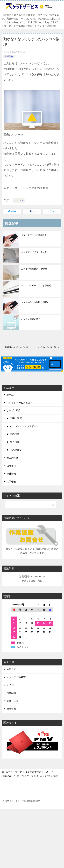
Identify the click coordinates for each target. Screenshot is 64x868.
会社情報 (11, 474)
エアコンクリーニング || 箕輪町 (36, 286)
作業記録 (9, 56)
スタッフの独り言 (16, 677)
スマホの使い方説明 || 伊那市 (35, 302)
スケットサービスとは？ (20, 403)
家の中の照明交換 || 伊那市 (34, 269)
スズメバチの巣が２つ (48, 347)
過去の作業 (12, 458)
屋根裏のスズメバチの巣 (17, 347)
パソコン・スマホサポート (24, 426)
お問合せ (11, 482)
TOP (27, 772)
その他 (10, 685)
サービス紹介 (14, 410)
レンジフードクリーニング (34, 252)
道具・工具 (12, 701)
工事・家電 (16, 418)
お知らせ (11, 669)
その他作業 (16, 450)
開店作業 (11, 709)
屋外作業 (15, 442)
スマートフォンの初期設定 (34, 235)
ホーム (10, 395)
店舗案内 (11, 466)
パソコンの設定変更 (31, 319)
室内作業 (15, 434)
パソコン (19, 200)
